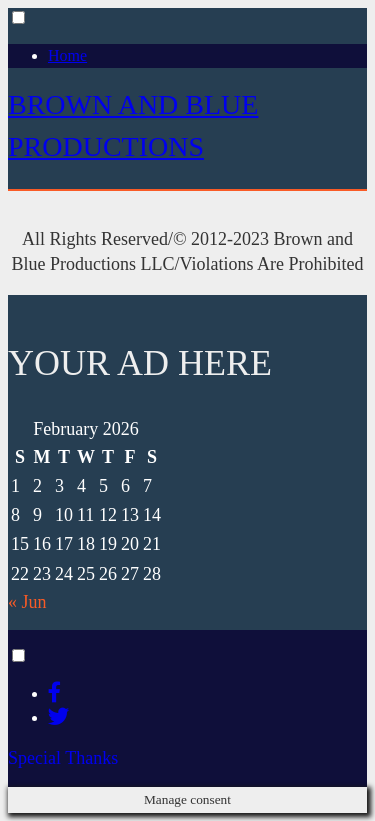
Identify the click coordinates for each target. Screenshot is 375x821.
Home (67, 55)
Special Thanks (63, 758)
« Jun (27, 602)
